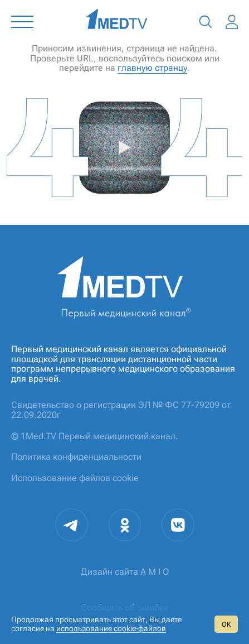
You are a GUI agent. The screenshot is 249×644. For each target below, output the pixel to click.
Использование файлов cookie (75, 478)
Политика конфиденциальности (76, 457)
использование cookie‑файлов (111, 628)
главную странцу (152, 68)
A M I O (155, 572)
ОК (226, 624)
